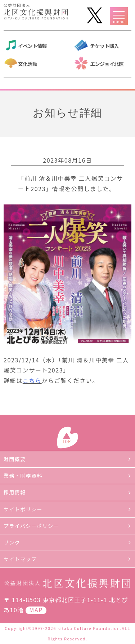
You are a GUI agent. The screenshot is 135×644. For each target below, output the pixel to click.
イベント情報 (32, 46)
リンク (12, 542)
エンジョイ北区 (107, 64)
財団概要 (15, 459)
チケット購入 (104, 46)
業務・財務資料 (23, 476)
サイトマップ (20, 559)
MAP (36, 610)
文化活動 (28, 64)
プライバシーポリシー (31, 526)
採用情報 (15, 492)
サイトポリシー (23, 509)
